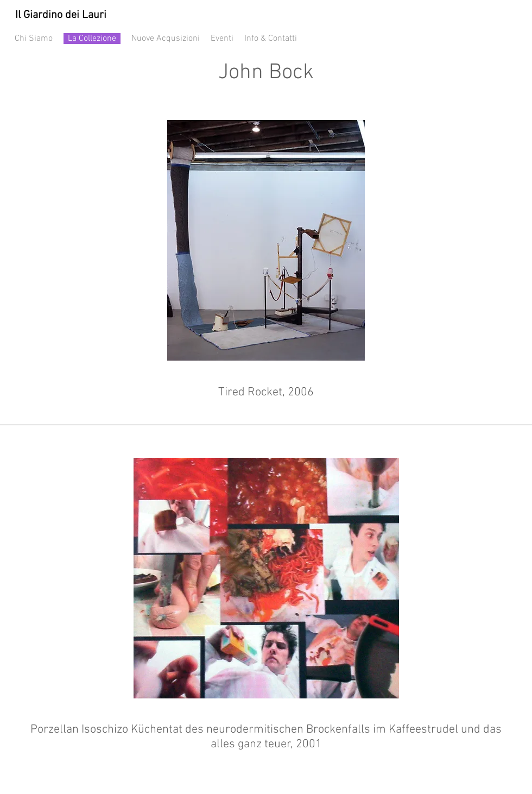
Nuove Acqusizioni (166, 39)
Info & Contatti (271, 39)
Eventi (222, 39)
